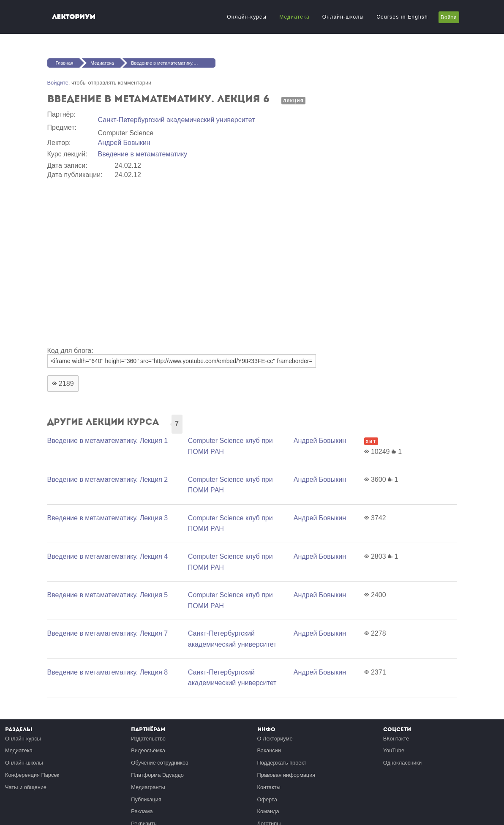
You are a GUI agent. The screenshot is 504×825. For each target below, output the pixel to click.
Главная (65, 63)
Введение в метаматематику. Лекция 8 (108, 672)
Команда (268, 811)
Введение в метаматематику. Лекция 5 (108, 595)
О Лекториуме (275, 739)
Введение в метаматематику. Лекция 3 (108, 518)
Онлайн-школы (343, 17)
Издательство (148, 739)
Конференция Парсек (32, 775)
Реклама (142, 811)
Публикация (146, 799)
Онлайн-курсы (247, 17)
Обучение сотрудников (160, 763)
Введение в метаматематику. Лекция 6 (172, 63)
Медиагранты (148, 787)
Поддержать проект (282, 763)
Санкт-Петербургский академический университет (177, 120)
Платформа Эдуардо (157, 775)
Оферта (267, 799)
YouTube (394, 750)
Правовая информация (286, 775)
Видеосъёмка (148, 750)
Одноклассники (402, 763)
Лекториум (74, 17)
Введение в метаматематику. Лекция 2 (108, 479)
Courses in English (402, 17)
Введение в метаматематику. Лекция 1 (108, 441)
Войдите (58, 83)
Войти (449, 17)
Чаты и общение (26, 787)
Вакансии (269, 750)
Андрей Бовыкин (124, 143)
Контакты (269, 787)
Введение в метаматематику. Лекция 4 (108, 556)
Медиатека (294, 17)
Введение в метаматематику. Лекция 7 (108, 633)
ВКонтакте (396, 739)
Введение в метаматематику (143, 154)
